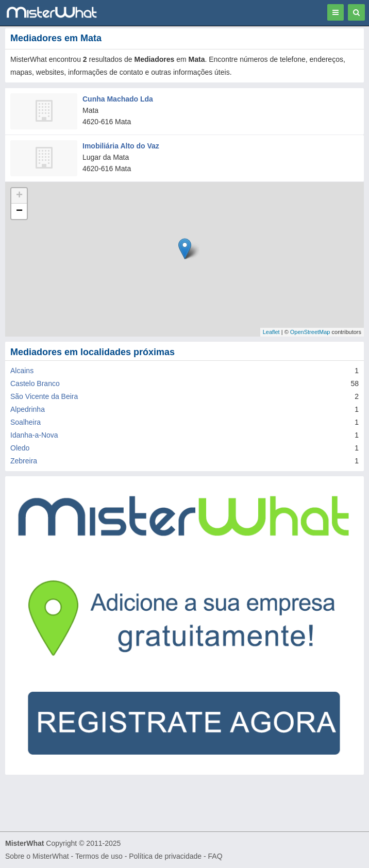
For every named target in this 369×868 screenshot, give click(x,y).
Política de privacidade (165, 856)
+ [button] (19, 196)
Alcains (22, 371)
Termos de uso (99, 856)
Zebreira (24, 461)
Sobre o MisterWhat (37, 856)
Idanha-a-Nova (34, 435)
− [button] (19, 211)
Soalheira (26, 422)
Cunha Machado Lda (118, 99)
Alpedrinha (28, 409)
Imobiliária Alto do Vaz (121, 146)
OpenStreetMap (310, 332)
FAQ (215, 856)
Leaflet (271, 332)
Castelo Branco (35, 383)
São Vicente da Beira (44, 396)
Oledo (20, 448)
